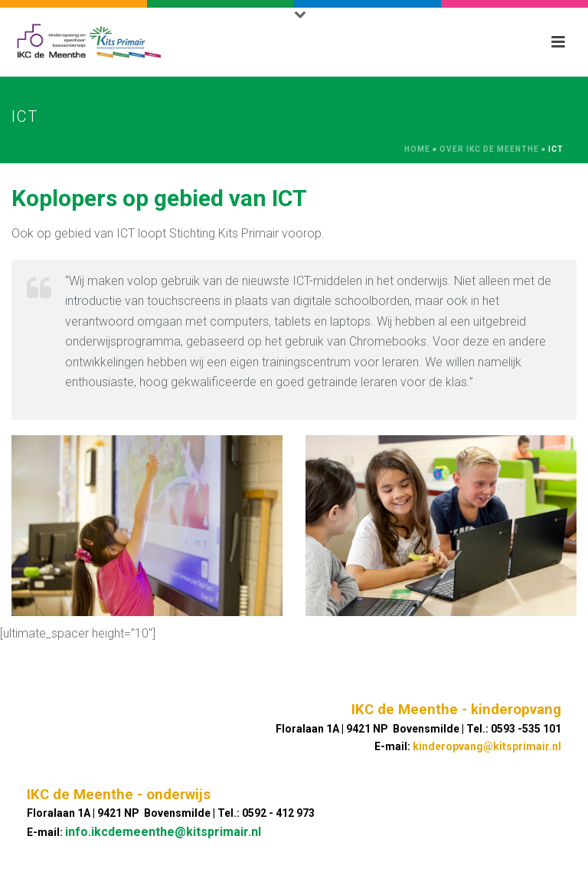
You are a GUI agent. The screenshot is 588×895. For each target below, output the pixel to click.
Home (417, 149)
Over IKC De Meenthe (489, 149)
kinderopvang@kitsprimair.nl (487, 746)
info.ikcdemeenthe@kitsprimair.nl (163, 832)
